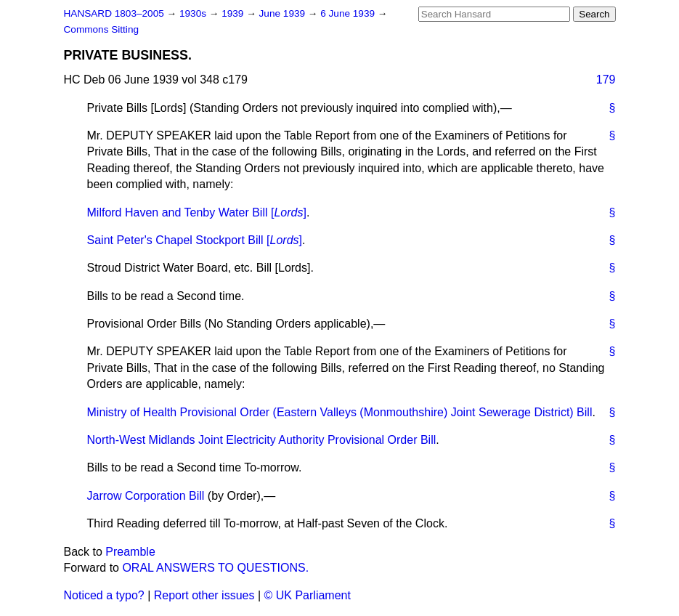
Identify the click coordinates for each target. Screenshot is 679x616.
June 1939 (284, 13)
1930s (194, 13)
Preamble (130, 552)
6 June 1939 (349, 13)
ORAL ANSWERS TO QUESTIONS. (215, 568)
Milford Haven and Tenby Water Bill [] (197, 212)
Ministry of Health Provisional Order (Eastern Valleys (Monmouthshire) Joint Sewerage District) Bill (340, 412)
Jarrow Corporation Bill (146, 496)
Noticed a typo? (104, 595)
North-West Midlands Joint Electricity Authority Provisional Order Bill (262, 440)
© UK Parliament (308, 595)
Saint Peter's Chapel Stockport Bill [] (195, 240)
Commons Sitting (102, 29)
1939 (234, 13)
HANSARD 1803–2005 (114, 13)
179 (606, 80)
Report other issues (204, 595)
